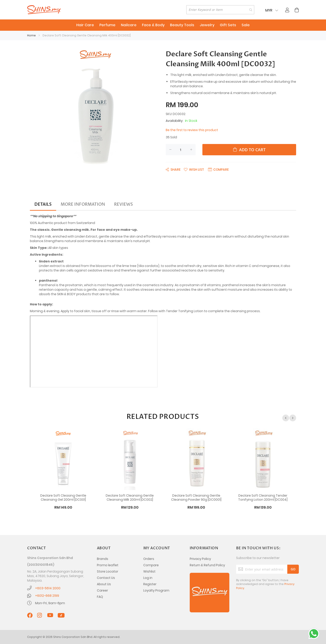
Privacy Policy (200, 559)
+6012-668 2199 (47, 596)
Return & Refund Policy (207, 565)
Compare (151, 565)
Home (31, 35)
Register (150, 584)
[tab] (43, 205)
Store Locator (108, 571)
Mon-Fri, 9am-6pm (50, 603)
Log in (148, 578)
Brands (103, 559)
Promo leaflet (108, 565)
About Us (104, 584)
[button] (194, 169)
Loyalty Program (156, 590)
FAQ (100, 597)
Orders (149, 559)
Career (102, 590)
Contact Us (106, 578)
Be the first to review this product (192, 130)
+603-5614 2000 (48, 588)
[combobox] (220, 10)
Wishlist (149, 571)
